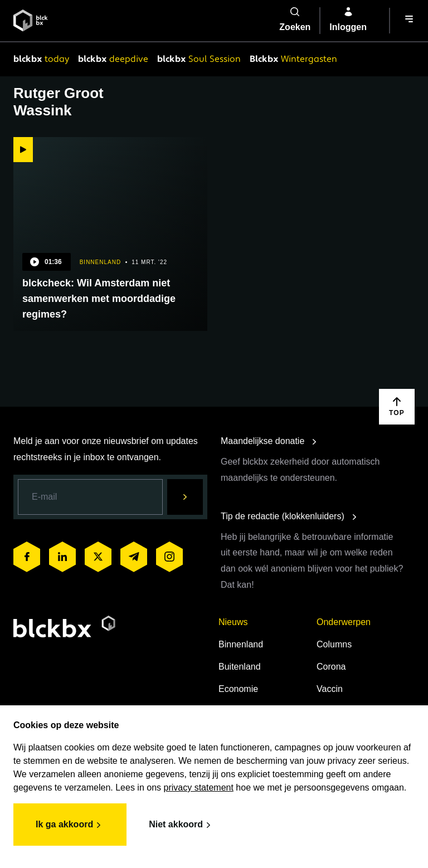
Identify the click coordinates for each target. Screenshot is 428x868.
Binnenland (241, 644)
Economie (238, 689)
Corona (331, 667)
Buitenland (240, 667)
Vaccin (330, 689)
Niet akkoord (181, 825)
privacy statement (199, 787)
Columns (334, 644)
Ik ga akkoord (70, 825)
